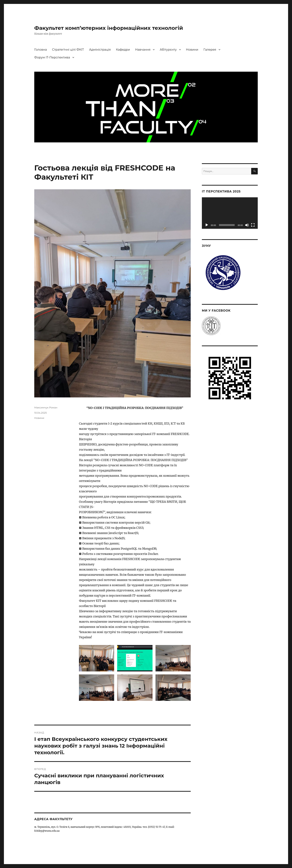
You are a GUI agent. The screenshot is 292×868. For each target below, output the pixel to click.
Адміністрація (100, 50)
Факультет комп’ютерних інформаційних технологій (109, 28)
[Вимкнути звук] (247, 225)
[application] (230, 213)
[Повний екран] (253, 225)
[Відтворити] (207, 225)
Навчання (143, 50)
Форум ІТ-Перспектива (52, 57)
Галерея (210, 50)
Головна (41, 50)
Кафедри (123, 50)
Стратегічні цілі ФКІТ (68, 50)
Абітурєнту (168, 50)
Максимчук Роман (46, 407)
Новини (192, 50)
